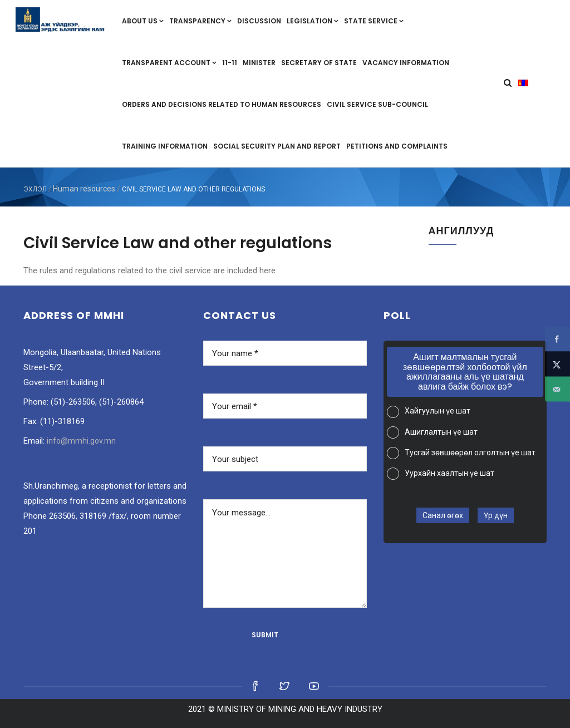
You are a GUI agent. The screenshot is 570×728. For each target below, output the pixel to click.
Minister (259, 63)
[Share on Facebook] (557, 339)
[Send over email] (557, 389)
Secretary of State (319, 63)
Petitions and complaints (397, 146)
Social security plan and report (277, 146)
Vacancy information (406, 63)
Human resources (84, 189)
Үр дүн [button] (496, 515)
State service (374, 21)
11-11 (230, 63)
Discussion (259, 21)
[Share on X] (557, 364)
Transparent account (169, 63)
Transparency (200, 21)
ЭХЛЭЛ (35, 189)
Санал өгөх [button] (443, 515)
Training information (165, 146)
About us (143, 21)
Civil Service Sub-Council (377, 104)
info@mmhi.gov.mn (81, 441)
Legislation (313, 21)
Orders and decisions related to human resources (222, 104)
